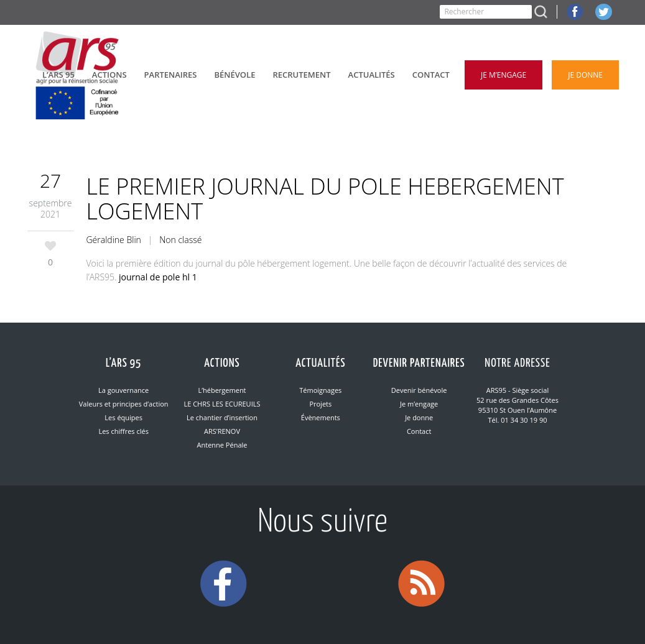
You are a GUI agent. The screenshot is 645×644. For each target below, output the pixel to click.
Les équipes (123, 417)
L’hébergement (222, 390)
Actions (222, 363)
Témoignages (320, 390)
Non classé (180, 240)
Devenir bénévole (419, 390)
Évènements (321, 417)
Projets (320, 404)
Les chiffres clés (123, 431)
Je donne (419, 417)
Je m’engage (419, 404)
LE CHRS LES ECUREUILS (222, 404)
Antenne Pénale (222, 445)
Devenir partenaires (419, 363)
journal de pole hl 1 (158, 277)
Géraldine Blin (114, 240)
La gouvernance (123, 390)
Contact (419, 431)
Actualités (320, 363)
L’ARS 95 (123, 363)
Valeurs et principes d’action (124, 404)
